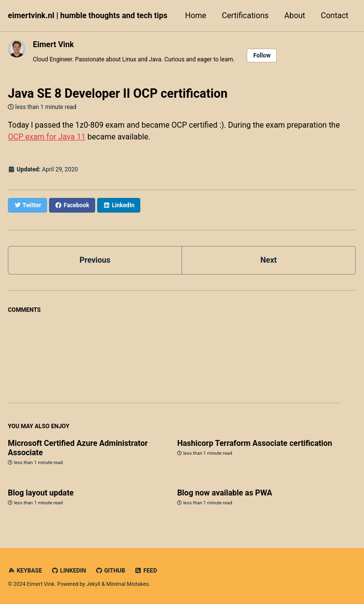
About (295, 15)
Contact (335, 15)
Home (195, 15)
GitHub (110, 571)
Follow (262, 55)
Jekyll (93, 584)
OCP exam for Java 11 (47, 137)
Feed (146, 571)
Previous (95, 260)
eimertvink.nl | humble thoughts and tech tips (88, 15)
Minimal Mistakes (128, 584)
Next (269, 260)
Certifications (245, 15)
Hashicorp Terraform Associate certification (255, 443)
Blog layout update (41, 493)
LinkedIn (69, 571)
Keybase (25, 571)
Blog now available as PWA (225, 493)
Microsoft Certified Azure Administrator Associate (78, 448)
